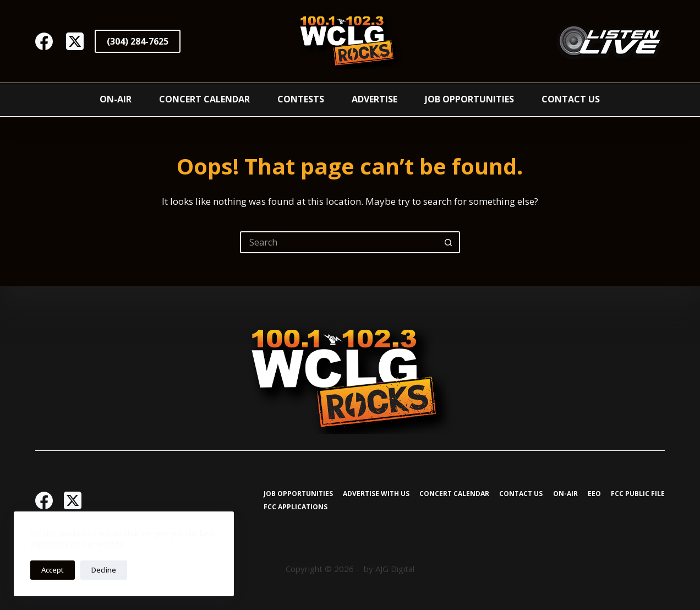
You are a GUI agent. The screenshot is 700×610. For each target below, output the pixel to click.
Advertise (374, 99)
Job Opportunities (469, 99)
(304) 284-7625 (138, 41)
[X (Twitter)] (75, 41)
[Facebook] (44, 41)
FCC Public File (638, 494)
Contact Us (571, 99)
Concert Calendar (204, 99)
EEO (594, 494)
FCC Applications (296, 507)
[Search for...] (339, 242)
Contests (301, 99)
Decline (104, 570)
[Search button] (449, 242)
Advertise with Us (376, 494)
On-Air (116, 99)
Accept (53, 570)
